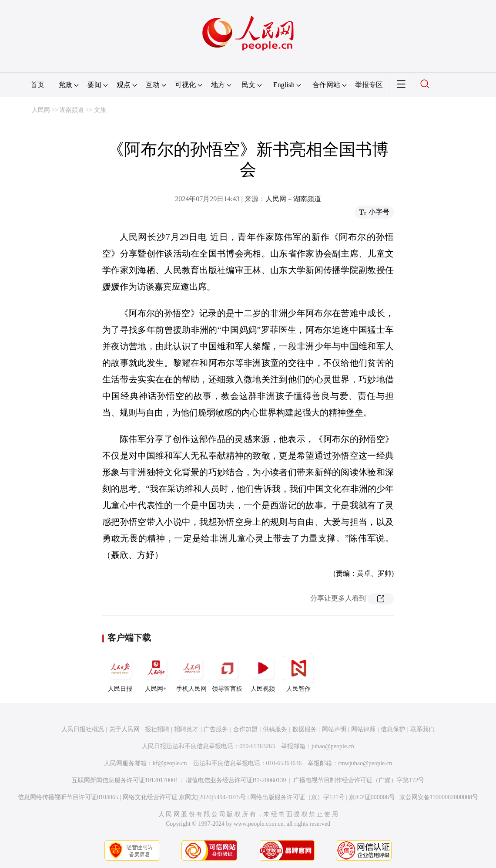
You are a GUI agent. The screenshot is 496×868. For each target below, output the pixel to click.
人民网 (41, 110)
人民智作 (298, 672)
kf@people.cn (170, 763)
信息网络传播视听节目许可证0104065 (68, 797)
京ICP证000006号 (372, 797)
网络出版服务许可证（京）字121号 (297, 797)
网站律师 (363, 729)
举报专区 (369, 85)
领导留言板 (227, 672)
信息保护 (393, 729)
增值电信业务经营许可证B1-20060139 (236, 780)
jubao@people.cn (333, 746)
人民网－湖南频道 (293, 199)
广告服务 (216, 729)
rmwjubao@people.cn (365, 763)
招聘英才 (186, 729)
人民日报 (120, 672)
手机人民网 (191, 672)
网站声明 (334, 729)
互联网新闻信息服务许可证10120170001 (125, 780)
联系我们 (422, 729)
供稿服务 (275, 729)
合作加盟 (245, 729)
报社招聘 (157, 729)
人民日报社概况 (83, 729)
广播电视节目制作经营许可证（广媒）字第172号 (359, 780)
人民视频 (263, 672)
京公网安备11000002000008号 (439, 797)
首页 (37, 85)
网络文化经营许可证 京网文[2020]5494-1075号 (184, 797)
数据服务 (305, 729)
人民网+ (156, 672)
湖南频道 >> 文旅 (83, 110)
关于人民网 (124, 729)
